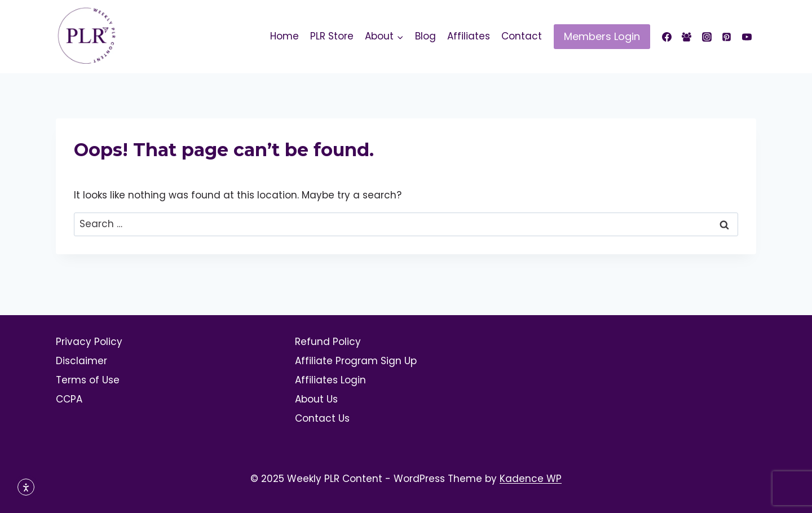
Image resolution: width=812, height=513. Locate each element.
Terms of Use (88, 380)
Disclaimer (81, 361)
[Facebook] (667, 37)
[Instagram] (707, 37)
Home (284, 36)
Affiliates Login (330, 380)
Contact (522, 36)
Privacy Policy (89, 342)
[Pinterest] (727, 37)
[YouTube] (747, 37)
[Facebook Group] (687, 37)
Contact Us (322, 418)
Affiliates (469, 36)
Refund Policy (328, 342)
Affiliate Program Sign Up (356, 361)
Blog (425, 36)
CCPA (69, 399)
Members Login (602, 36)
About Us (316, 399)
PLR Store (332, 36)
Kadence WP (531, 479)
